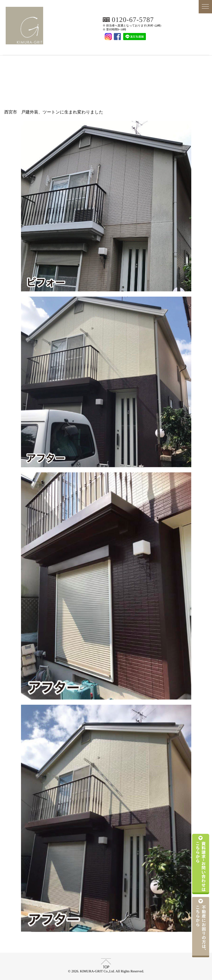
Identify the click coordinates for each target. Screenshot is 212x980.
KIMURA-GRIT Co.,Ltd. (106, 47)
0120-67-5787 (133, 20)
